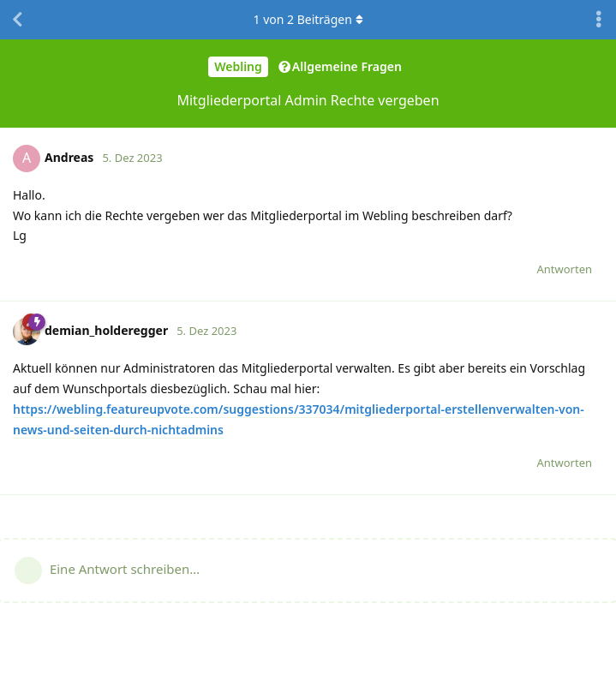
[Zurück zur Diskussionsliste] (17, 20)
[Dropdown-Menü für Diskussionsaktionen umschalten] (599, 20)
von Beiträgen (308, 19)
